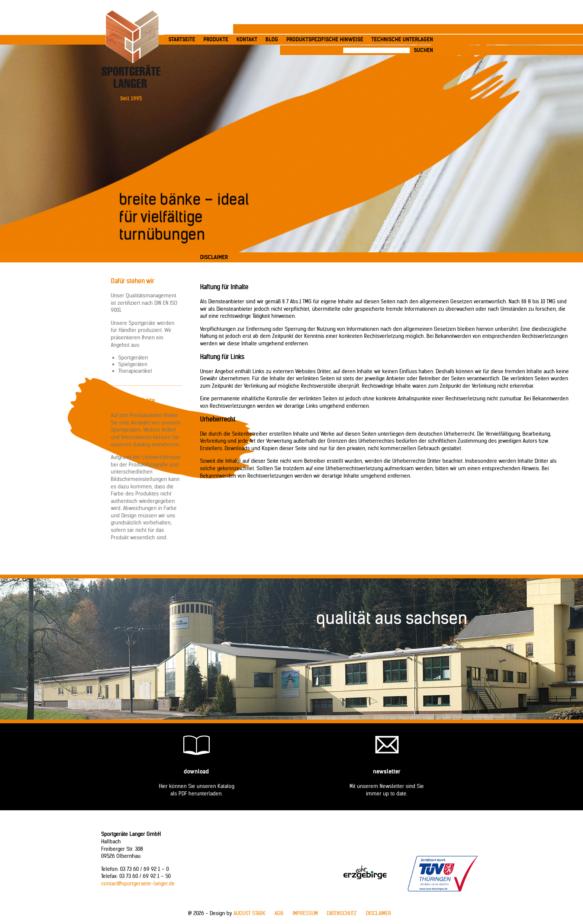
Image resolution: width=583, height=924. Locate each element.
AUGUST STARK (249, 913)
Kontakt (247, 39)
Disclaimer (379, 913)
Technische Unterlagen (402, 39)
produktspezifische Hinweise (325, 39)
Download (196, 771)
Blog (272, 39)
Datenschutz (342, 913)
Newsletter (387, 771)
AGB (279, 913)
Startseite (182, 39)
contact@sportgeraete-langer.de (138, 883)
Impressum (305, 913)
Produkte (216, 39)
